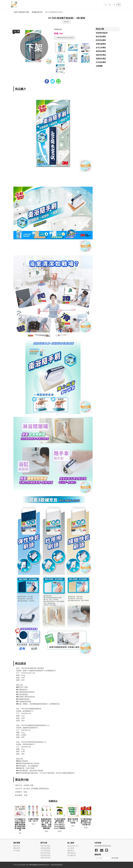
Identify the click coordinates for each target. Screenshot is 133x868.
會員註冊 (71, 846)
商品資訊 (66, 22)
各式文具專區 (101, 48)
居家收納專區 (101, 44)
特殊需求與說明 (102, 33)
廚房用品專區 (101, 51)
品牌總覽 (99, 66)
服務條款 (71, 851)
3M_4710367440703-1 (54, 12)
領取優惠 (115, 858)
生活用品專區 (101, 62)
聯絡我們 (17, 848)
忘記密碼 (71, 848)
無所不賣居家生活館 (22, 12)
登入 (77, 846)
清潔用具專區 (101, 59)
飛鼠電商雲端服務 (56, 865)
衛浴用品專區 (101, 37)
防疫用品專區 (101, 40)
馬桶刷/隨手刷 (37, 12)
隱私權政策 (72, 853)
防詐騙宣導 (72, 855)
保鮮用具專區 (101, 55)
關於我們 (17, 846)
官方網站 (17, 851)
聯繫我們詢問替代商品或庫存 (65, 38)
